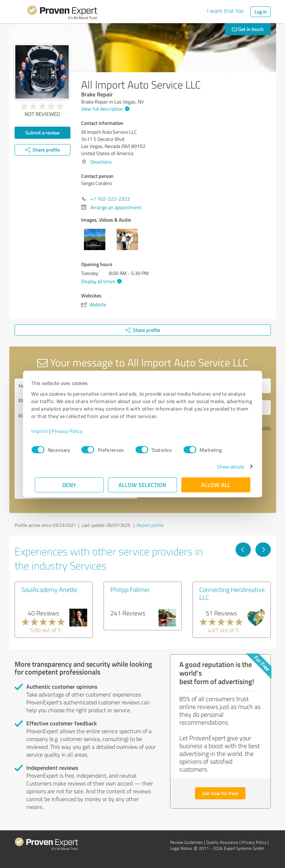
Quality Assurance (222, 842)
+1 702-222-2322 (110, 199)
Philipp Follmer (130, 589)
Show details (227, 467)
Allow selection (143, 485)
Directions (101, 162)
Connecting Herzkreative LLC (232, 593)
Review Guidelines (186, 842)
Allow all (216, 485)
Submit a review (43, 133)
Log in (261, 12)
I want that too (225, 11)
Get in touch (248, 29)
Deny (69, 485)
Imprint (43, 431)
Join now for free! (220, 793)
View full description (104, 109)
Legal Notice (181, 848)
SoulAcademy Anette (49, 589)
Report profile (150, 525)
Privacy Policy (71, 431)
